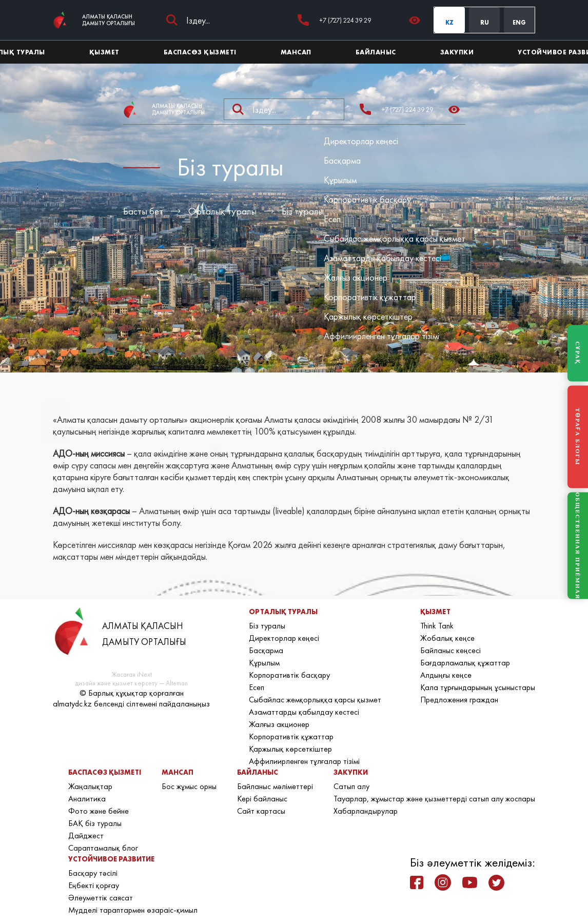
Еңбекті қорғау (94, 885)
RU (485, 23)
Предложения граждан (459, 700)
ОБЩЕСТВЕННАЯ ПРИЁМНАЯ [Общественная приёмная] (578, 546)
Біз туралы (303, 211)
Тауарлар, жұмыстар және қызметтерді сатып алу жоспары (434, 799)
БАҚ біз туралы (95, 823)
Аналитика (87, 799)
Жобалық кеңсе (447, 638)
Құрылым (340, 180)
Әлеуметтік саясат (101, 898)
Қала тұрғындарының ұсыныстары (478, 687)
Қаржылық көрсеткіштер (368, 316)
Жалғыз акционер (356, 277)
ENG (519, 23)
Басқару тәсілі (93, 873)
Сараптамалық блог (103, 848)
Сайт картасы (261, 811)
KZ (449, 23)
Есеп (332, 219)
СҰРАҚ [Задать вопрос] (578, 353)
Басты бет (143, 211)
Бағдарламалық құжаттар (465, 663)
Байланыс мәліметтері (275, 786)
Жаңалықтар (90, 786)
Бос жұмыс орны (189, 786)
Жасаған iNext (132, 674)
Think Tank (437, 626)
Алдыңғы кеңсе (446, 675)
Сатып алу (351, 786)
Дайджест (86, 835)
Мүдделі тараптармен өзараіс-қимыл (133, 910)
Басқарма (342, 160)
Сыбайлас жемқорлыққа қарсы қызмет (395, 238)
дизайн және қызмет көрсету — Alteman (132, 683)
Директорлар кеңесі (361, 141)
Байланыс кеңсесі (450, 650)
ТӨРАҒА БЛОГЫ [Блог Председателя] (578, 437)
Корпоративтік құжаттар (370, 297)
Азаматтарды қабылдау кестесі (383, 258)
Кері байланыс (262, 799)
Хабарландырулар (366, 811)
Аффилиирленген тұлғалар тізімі (381, 336)
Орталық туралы (222, 211)
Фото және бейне (99, 811)
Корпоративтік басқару (367, 199)
